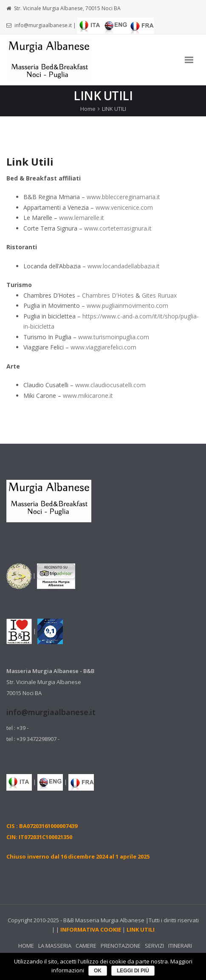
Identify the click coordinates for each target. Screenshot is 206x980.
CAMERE (86, 946)
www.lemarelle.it (82, 218)
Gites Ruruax (159, 295)
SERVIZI (154, 946)
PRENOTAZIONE (121, 946)
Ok (98, 971)
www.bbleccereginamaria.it (123, 197)
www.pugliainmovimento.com (127, 306)
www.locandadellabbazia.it (124, 266)
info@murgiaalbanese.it (43, 25)
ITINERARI (180, 946)
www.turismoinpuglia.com (114, 337)
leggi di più (133, 971)
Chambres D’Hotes (108, 295)
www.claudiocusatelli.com (110, 385)
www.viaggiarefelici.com (103, 347)
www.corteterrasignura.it (118, 228)
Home (88, 109)
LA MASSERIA (55, 946)
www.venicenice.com (124, 207)
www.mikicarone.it (88, 396)
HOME (26, 946)
